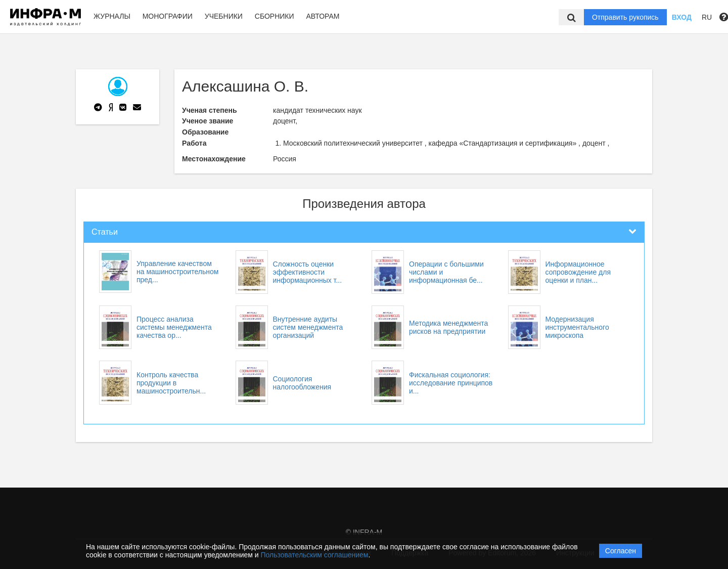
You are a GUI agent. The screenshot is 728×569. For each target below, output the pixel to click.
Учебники (224, 16)
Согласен (621, 551)
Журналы (112, 16)
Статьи (105, 232)
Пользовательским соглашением (315, 555)
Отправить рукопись (625, 17)
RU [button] (707, 17)
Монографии (168, 16)
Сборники (275, 16)
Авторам (323, 16)
